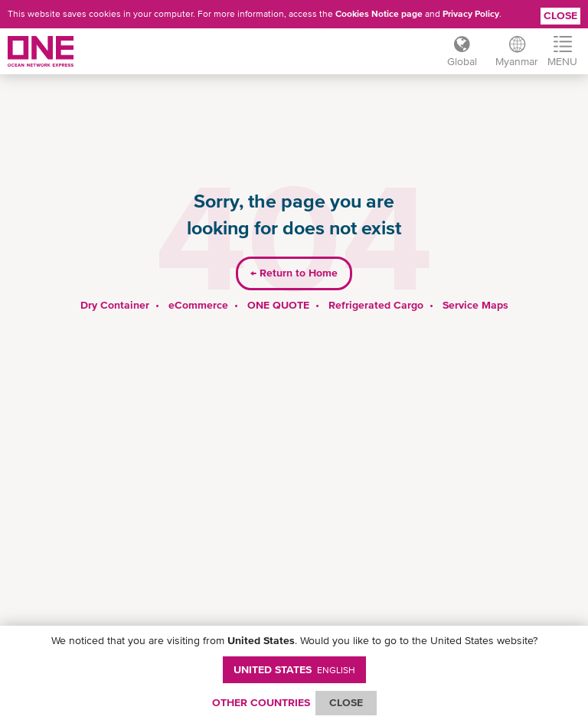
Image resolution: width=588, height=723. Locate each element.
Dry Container (115, 305)
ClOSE (346, 702)
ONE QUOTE (278, 305)
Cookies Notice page (379, 14)
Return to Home (294, 273)
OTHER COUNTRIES (261, 702)
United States (294, 669)
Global (462, 61)
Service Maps (475, 305)
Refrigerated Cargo (376, 305)
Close (560, 15)
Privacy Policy (471, 14)
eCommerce (198, 305)
